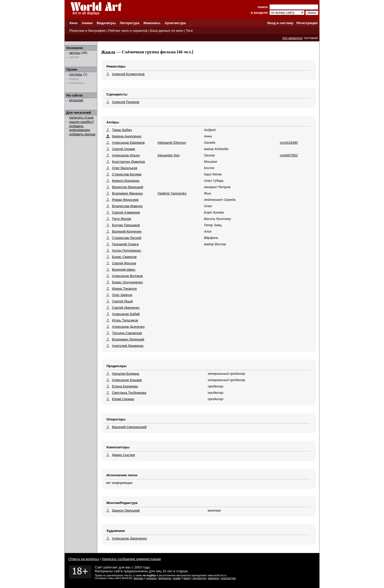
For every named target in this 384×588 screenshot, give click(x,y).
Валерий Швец (124, 269)
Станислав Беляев (127, 174)
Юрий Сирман (123, 399)
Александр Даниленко (130, 538)
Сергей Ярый (122, 301)
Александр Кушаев (127, 380)
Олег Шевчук (122, 295)
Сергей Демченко (126, 308)
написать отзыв (81, 117)
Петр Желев (122, 219)
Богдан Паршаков (126, 225)
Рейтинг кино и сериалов (128, 31)
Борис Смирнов (124, 257)
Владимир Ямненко (127, 193)
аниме (177, 578)
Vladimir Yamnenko (172, 193)
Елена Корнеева (125, 386)
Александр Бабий (126, 314)
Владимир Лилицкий (128, 339)
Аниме (87, 23)
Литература (130, 23)
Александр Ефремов (128, 143)
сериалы (151, 578)
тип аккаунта (292, 38)
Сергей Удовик (124, 149)
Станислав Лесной (127, 238)
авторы (75, 53)
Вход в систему (280, 23)
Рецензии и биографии (87, 31)
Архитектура (175, 23)
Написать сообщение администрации (131, 559)
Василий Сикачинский (129, 427)
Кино (74, 23)
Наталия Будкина (126, 374)
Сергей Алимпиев (126, 212)
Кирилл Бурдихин (126, 181)
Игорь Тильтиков (125, 320)
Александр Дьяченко (128, 327)
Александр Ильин (126, 155)
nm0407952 (289, 155)
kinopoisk (76, 100)
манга (187, 578)
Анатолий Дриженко (128, 346)
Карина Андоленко (127, 136)
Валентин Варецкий (128, 187)
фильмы (139, 578)
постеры (76, 74)
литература (199, 578)
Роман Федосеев (125, 200)
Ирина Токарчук (124, 289)
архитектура (228, 578)
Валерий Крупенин (127, 231)
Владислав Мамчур (127, 206)
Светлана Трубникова (129, 393)
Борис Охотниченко (127, 282)
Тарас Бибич (122, 130)
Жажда (108, 52)
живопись (214, 578)
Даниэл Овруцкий (126, 510)
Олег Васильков (125, 168)
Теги (189, 31)
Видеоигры (106, 23)
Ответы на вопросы (84, 559)
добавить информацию (79, 128)
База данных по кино (166, 31)
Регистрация (307, 23)
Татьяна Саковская (127, 333)
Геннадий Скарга (125, 244)
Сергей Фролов (124, 263)
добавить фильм (82, 134)
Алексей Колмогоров (128, 74)
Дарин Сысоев (123, 455)
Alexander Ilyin (169, 155)
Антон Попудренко (126, 250)
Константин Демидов (129, 162)
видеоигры (165, 578)
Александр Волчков (127, 276)
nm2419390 (289, 143)
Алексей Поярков (126, 102)
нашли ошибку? (82, 122)
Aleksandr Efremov (172, 143)
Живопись (152, 23)
